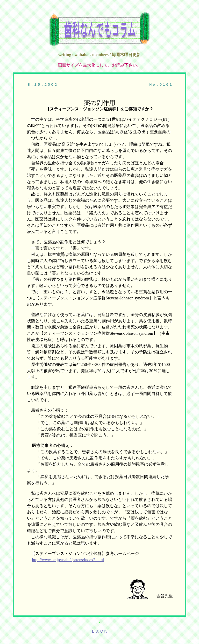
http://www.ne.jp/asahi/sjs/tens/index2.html (68, 560)
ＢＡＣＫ (99, 631)
